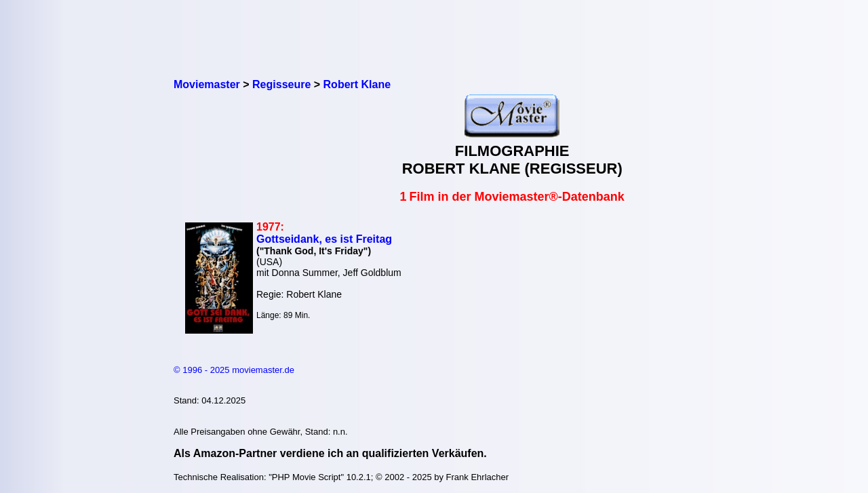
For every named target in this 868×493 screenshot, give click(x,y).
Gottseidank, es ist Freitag (324, 239)
